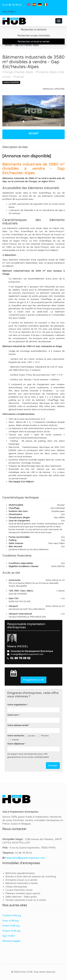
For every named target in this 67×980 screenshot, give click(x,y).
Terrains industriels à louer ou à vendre (26, 900)
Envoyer (53, 765)
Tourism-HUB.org (12, 915)
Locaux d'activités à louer (19, 890)
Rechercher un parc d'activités (34, 36)
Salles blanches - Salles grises (21, 897)
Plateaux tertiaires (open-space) (23, 893)
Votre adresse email (17, 725)
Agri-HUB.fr (9, 936)
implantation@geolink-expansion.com (25, 858)
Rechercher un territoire (34, 30)
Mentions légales (11, 941)
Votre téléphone (16, 744)
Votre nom (13, 715)
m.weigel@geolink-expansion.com (27, 654)
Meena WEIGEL (18, 646)
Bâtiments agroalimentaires (20, 873)
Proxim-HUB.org (11, 931)
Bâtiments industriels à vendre (22, 883)
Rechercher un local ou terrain (34, 41)
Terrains (43, 736)
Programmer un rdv (33, 680)
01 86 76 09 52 (13, 5)
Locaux (30, 736)
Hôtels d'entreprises (16, 887)
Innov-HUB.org (10, 921)
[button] (9, 12)
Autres (14, 740)
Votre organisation (17, 705)
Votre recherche (16, 736)
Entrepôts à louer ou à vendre (21, 880)
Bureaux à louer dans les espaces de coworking (31, 876)
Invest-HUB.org (11, 926)
